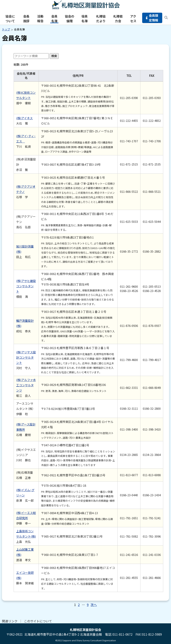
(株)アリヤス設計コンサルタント (26, 357)
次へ (94, 605)
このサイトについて (38, 621)
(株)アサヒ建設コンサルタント (26, 286)
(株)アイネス (24, 118)
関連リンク (10, 621)
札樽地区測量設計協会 (86, 5)
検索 (54, 56)
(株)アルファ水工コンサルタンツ (26, 385)
